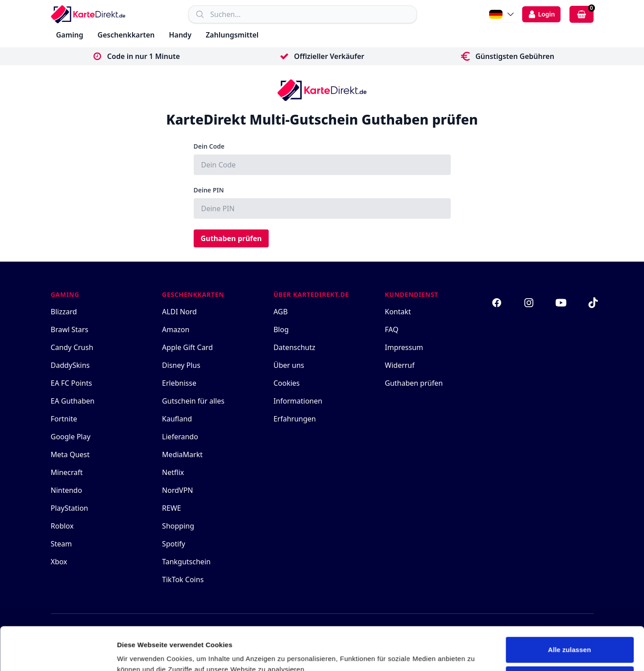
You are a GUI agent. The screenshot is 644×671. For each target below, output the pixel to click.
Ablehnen (569, 638)
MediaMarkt (182, 454)
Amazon (176, 329)
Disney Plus (181, 365)
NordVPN (177, 490)
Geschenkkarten (126, 35)
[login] (541, 14)
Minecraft (67, 472)
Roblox (62, 526)
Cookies (287, 383)
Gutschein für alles (193, 401)
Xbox (59, 562)
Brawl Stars (70, 329)
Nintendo (66, 490)
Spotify (174, 544)
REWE (172, 508)
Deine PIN (209, 190)
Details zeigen (139, 653)
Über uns (289, 365)
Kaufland (177, 419)
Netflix (173, 472)
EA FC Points (72, 383)
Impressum (404, 347)
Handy (180, 35)
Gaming (70, 35)
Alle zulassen (569, 609)
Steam (62, 544)
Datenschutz (295, 347)
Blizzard (64, 312)
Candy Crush (72, 347)
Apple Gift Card (187, 347)
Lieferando (180, 437)
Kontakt (398, 312)
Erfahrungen (295, 419)
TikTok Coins (183, 579)
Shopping (178, 526)
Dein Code (209, 146)
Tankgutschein (186, 562)
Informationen (298, 401)
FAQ (391, 329)
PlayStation (70, 508)
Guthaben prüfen (231, 238)
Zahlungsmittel (232, 35)
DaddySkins (71, 365)
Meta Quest (70, 454)
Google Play (71, 437)
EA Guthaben (73, 401)
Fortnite (64, 419)
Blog (281, 329)
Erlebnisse (179, 383)
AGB (281, 312)
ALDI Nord (179, 312)
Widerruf (399, 365)
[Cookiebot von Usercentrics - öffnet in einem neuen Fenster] (58, 654)
